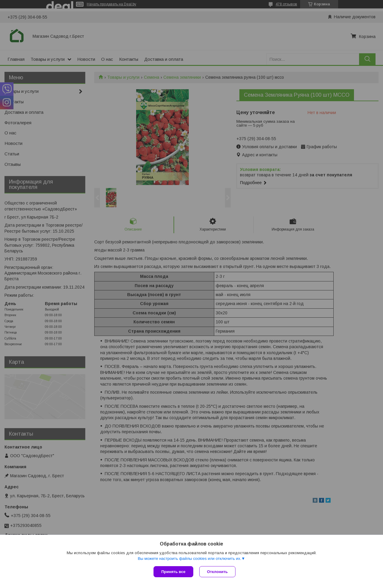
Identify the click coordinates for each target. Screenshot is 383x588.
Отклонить (217, 572)
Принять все (173, 572)
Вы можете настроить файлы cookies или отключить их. (189, 559)
